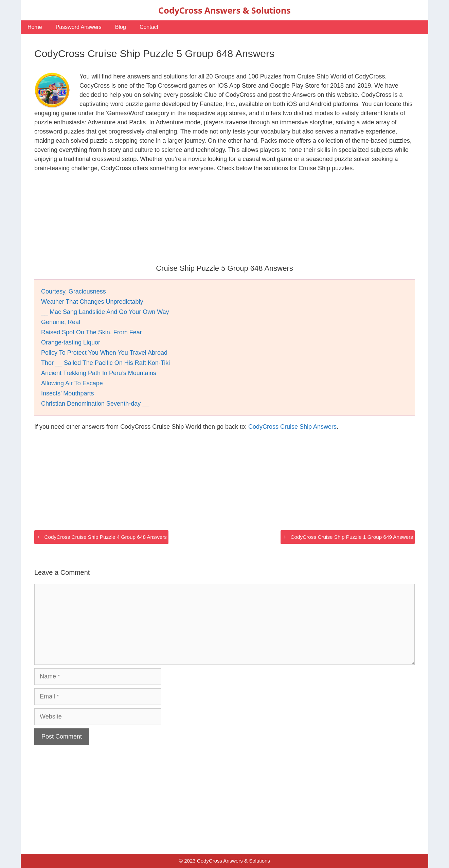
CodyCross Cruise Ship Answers (292, 427)
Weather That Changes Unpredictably (92, 302)
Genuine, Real (61, 322)
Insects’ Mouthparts (67, 393)
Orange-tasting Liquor (71, 342)
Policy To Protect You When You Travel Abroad (104, 353)
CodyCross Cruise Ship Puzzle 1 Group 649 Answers (352, 537)
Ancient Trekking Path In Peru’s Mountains (99, 373)
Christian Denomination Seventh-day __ (95, 404)
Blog (121, 27)
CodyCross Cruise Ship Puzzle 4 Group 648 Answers (105, 537)
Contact (149, 27)
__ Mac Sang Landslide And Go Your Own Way (105, 312)
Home (35, 27)
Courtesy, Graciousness (74, 291)
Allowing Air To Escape (72, 383)
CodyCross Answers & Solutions (224, 10)
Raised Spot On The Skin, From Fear (92, 332)
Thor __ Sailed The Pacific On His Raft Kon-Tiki (105, 363)
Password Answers (79, 27)
